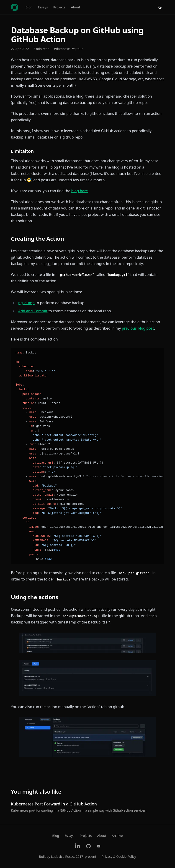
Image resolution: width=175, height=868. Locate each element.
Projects (59, 7)
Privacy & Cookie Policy (119, 857)
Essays (43, 7)
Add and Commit (33, 311)
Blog (29, 7)
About (76, 7)
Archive (117, 836)
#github (77, 49)
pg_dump (26, 303)
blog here (79, 191)
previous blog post (138, 328)
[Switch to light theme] (160, 7)
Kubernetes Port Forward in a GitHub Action (54, 804)
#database (62, 49)
